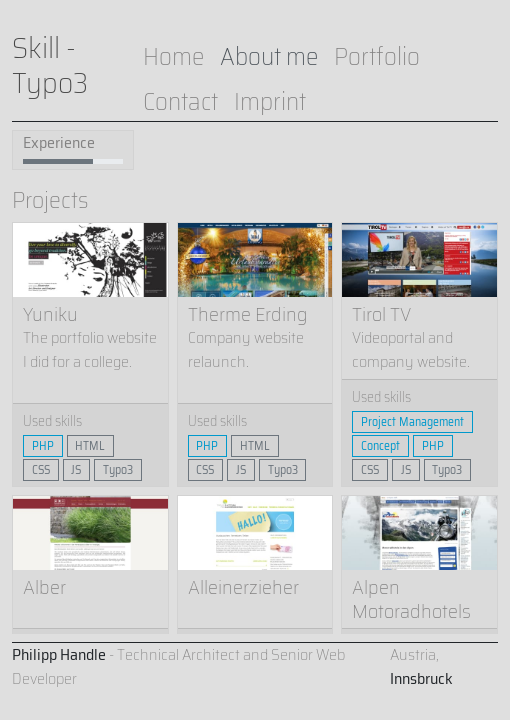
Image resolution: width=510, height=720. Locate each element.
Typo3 (118, 469)
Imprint (270, 101)
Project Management (412, 421)
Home (173, 56)
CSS (41, 469)
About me (269, 56)
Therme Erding (248, 314)
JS (76, 469)
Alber (44, 587)
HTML (90, 445)
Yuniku (50, 314)
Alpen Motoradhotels (411, 599)
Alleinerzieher (243, 587)
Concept (380, 445)
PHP (43, 445)
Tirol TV (381, 314)
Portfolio (377, 56)
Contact (180, 101)
